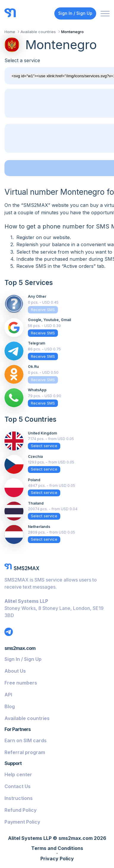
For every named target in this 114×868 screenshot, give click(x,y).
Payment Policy (22, 822)
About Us (15, 671)
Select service (44, 446)
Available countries (27, 718)
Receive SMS (43, 310)
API (8, 695)
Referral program (25, 752)
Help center (18, 774)
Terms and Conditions (57, 848)
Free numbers (21, 683)
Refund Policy (20, 810)
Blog (10, 706)
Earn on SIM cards (26, 740)
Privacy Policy (57, 859)
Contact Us (18, 786)
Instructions (19, 798)
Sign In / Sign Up (75, 13)
